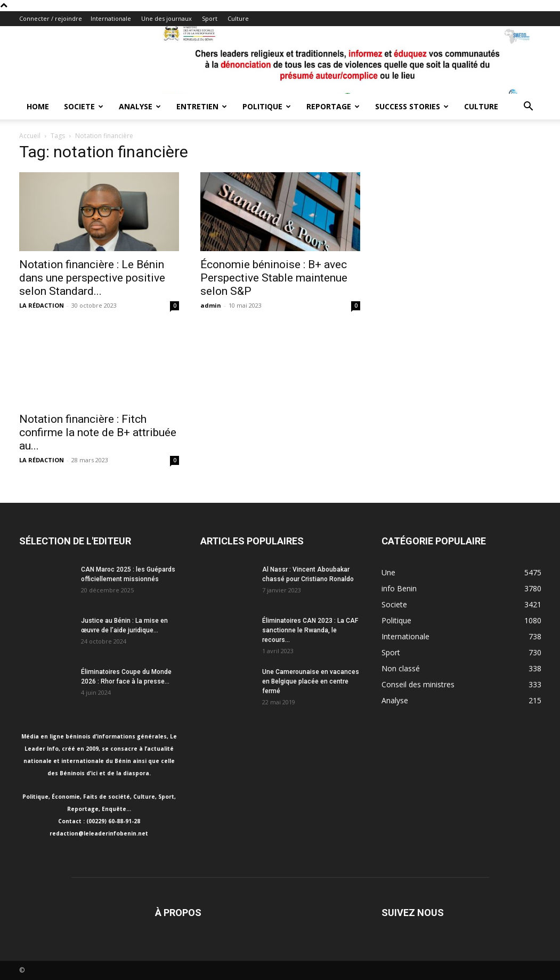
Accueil (30, 136)
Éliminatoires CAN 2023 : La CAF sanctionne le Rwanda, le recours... (310, 630)
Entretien (202, 106)
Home (38, 106)
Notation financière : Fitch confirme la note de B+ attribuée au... (98, 432)
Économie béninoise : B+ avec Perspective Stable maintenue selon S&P (274, 278)
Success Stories (412, 106)
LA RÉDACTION (42, 305)
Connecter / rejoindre (51, 18)
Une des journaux (167, 18)
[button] (529, 107)
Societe (84, 106)
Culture (238, 18)
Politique (267, 106)
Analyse (140, 106)
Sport (210, 18)
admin (211, 305)
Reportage (333, 106)
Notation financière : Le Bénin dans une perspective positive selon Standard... (92, 278)
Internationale (111, 18)
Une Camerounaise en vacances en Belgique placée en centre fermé (311, 681)
